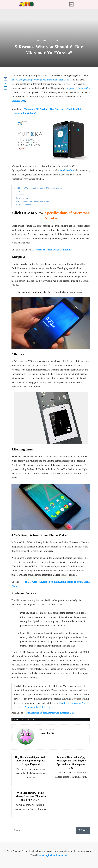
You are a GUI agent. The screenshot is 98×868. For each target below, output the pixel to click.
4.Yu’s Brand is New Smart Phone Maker (33, 201)
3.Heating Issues (23, 198)
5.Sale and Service (24, 205)
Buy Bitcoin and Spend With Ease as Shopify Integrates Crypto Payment (31, 761)
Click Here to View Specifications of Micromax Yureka (37, 188)
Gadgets (30, 719)
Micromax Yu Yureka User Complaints (51, 250)
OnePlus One (18, 101)
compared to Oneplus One (78, 88)
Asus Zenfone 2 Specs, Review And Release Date (50, 713)
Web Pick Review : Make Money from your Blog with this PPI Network (31, 796)
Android (18, 719)
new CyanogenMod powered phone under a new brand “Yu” (41, 80)
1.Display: (20, 191)
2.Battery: (20, 195)
